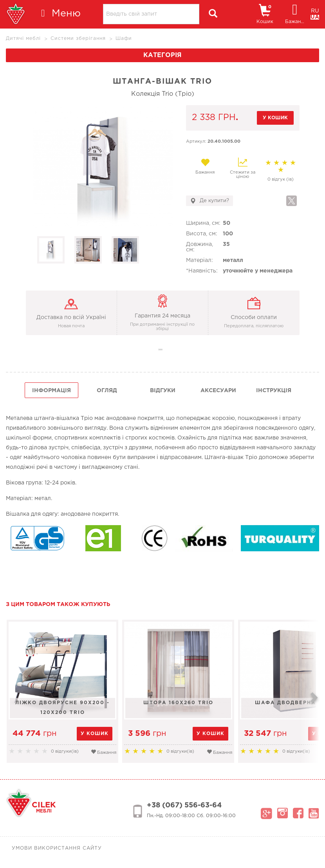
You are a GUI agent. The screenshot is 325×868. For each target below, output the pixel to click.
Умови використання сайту (57, 848)
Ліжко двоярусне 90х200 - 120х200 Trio (63, 708)
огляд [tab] (107, 391)
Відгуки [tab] (163, 391)
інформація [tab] (51, 391)
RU (315, 11)
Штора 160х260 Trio (180, 703)
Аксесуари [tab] (218, 391)
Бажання (205, 166)
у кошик (275, 118)
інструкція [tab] (274, 391)
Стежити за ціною (243, 168)
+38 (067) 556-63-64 (184, 805)
